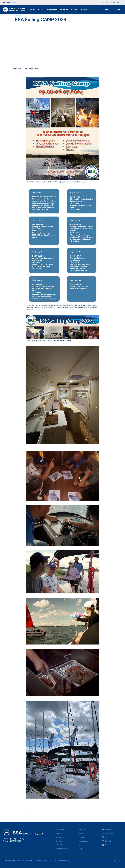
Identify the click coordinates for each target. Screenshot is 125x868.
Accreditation (52, 9)
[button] (10, 3)
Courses (32, 9)
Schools (41, 9)
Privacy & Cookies (116, 861)
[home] (6, 9)
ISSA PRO (75, 9)
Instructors (64, 9)
